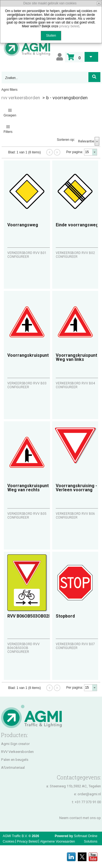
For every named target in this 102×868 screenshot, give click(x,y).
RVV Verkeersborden (17, 752)
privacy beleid (69, 26)
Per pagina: (75, 152)
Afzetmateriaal (13, 768)
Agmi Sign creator (15, 744)
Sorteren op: (66, 140)
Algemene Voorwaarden (57, 841)
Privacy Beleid (27, 841)
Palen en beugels (15, 760)
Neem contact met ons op (80, 818)
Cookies (9, 841)
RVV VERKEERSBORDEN (21, 98)
